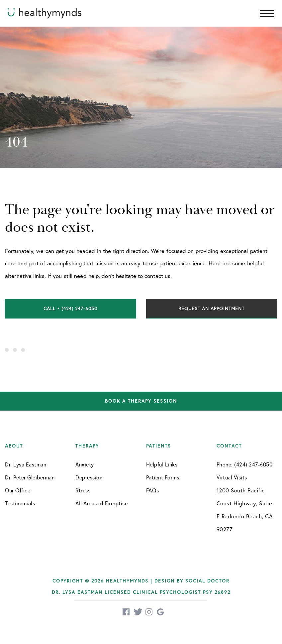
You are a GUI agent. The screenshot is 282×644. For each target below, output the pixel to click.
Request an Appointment (211, 309)
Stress (83, 490)
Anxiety (85, 464)
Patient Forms (163, 477)
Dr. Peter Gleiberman (30, 477)
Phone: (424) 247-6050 (245, 464)
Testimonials (20, 503)
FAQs (153, 490)
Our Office (18, 490)
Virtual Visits (232, 477)
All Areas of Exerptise (101, 503)
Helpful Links (162, 464)
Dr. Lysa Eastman (26, 464)
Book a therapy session (141, 401)
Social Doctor (207, 581)
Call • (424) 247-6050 (70, 309)
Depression (89, 477)
